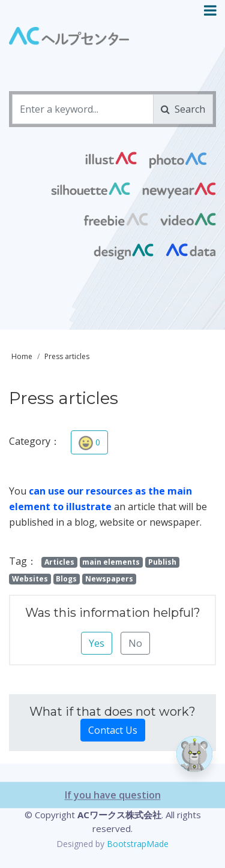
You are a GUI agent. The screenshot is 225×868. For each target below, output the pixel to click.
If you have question (113, 831)
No (135, 643)
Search (183, 109)
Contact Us (113, 730)
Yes (97, 643)
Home (22, 356)
